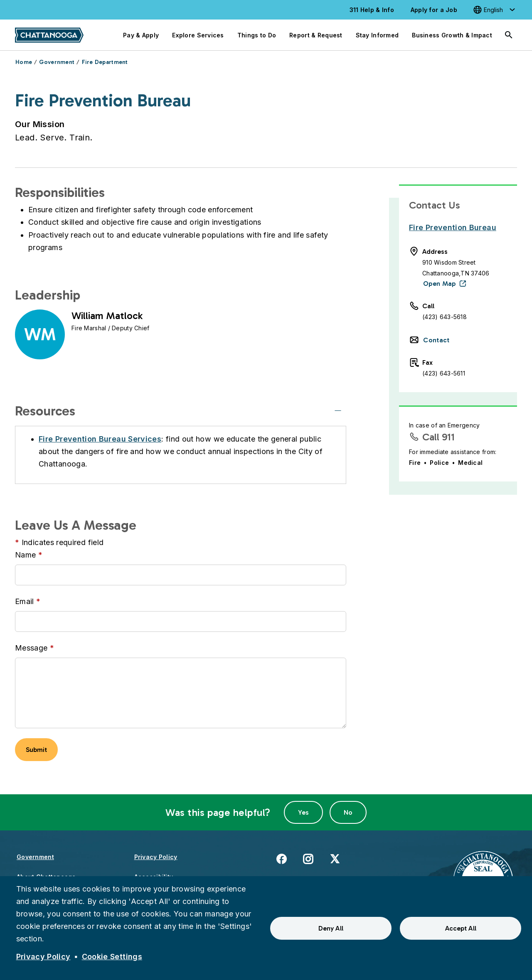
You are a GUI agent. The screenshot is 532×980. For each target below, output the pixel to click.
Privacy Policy (156, 857)
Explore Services (198, 35)
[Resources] (338, 411)
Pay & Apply (141, 35)
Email (25, 601)
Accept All (461, 928)
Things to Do (257, 35)
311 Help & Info (372, 10)
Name (25, 555)
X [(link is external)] (335, 858)
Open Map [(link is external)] (440, 284)
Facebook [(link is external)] (281, 858)
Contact (436, 340)
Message (31, 648)
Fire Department (105, 62)
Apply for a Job (434, 10)
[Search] (509, 35)
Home (24, 62)
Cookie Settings (112, 957)
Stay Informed (377, 35)
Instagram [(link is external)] (308, 858)
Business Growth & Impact (452, 35)
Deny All (331, 928)
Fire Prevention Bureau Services (100, 439)
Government (57, 62)
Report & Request (316, 35)
